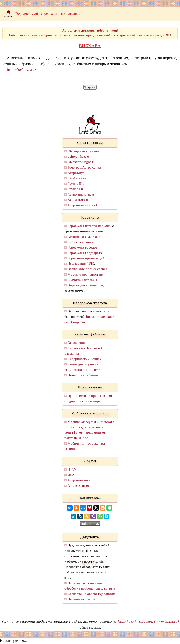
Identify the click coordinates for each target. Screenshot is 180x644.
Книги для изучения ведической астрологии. (83, 367)
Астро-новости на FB (84, 205)
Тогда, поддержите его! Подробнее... (89, 320)
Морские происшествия (86, 275)
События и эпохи (81, 242)
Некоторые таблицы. (83, 375)
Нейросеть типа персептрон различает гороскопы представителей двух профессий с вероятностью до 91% (90, 33)
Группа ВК (76, 184)
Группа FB (75, 189)
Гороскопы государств (85, 253)
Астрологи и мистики (84, 237)
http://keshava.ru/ (22, 70)
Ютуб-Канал (77, 178)
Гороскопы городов (83, 248)
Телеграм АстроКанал (84, 168)
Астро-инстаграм (81, 195)
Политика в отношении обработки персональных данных (90, 586)
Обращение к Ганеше (83, 151)
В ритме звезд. (79, 486)
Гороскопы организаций (86, 259)
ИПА (71, 475)
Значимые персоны (82, 280)
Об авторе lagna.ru (82, 162)
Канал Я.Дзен (78, 200)
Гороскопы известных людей (90, 226)
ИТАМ (72, 470)
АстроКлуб (76, 173)
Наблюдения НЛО (81, 264)
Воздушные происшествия (88, 269)
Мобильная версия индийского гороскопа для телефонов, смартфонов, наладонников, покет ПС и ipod (89, 430)
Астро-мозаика (79, 481)
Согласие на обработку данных (91, 594)
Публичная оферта (82, 600)
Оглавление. (77, 343)
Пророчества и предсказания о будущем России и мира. (90, 399)
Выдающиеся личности (85, 286)
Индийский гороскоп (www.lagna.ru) (148, 622)
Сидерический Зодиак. (85, 359)
